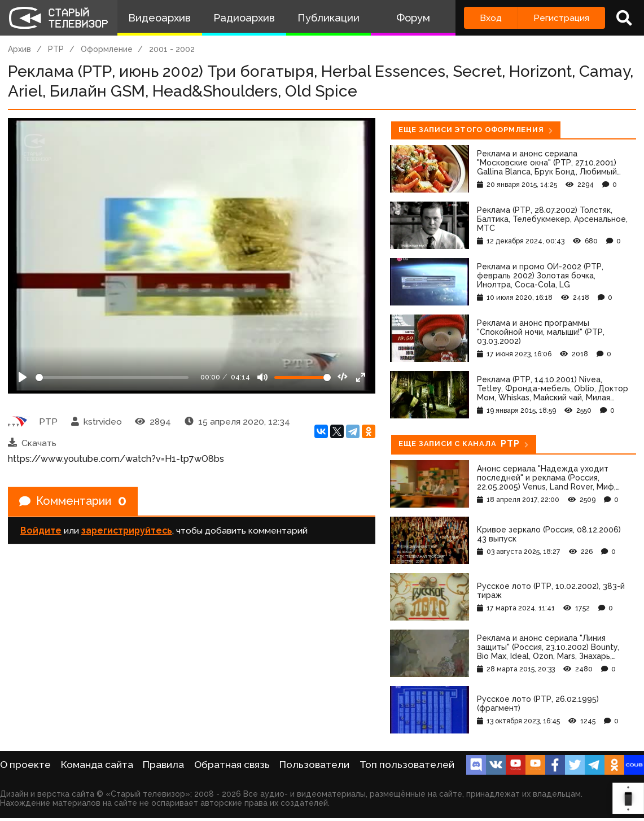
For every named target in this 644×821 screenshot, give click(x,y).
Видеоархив (159, 18)
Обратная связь (232, 765)
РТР (56, 49)
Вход (491, 18)
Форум (413, 18)
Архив (19, 49)
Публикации (328, 18)
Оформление (107, 49)
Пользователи (314, 765)
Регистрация (561, 18)
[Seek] (112, 377)
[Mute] (262, 377)
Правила (163, 765)
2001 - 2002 (172, 49)
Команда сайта (97, 765)
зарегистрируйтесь (127, 530)
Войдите (41, 530)
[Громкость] (303, 377)
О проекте (25, 765)
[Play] (23, 377)
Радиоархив (244, 18)
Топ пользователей (407, 765)
